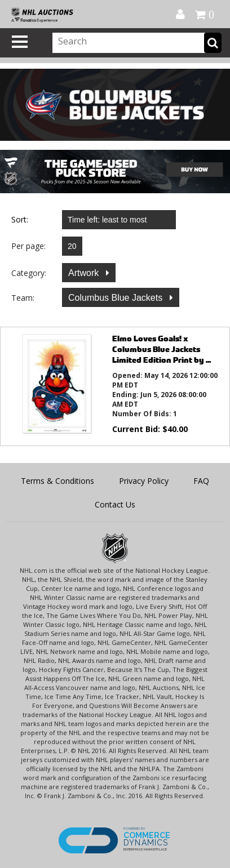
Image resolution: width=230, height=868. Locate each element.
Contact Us (115, 504)
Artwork (85, 273)
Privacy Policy (144, 481)
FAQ (201, 481)
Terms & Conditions (57, 481)
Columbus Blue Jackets (117, 298)
